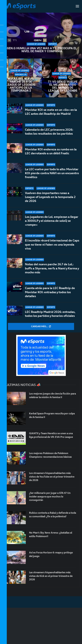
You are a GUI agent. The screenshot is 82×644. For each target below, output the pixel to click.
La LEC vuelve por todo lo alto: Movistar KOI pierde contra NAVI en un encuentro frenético (52, 173)
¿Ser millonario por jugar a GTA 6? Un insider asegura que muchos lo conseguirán (51, 497)
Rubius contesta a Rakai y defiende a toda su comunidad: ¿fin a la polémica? (52, 517)
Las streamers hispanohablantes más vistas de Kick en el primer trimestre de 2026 (51, 576)
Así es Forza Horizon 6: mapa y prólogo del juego (48, 554)
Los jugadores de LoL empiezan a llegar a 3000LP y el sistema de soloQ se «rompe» (52, 221)
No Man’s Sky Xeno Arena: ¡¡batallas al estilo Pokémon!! (53, 535)
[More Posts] (41, 327)
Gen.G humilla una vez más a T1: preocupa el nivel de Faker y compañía (42, 50)
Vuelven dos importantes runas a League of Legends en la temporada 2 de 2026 (50, 197)
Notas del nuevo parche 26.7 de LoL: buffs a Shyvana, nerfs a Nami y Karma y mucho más (52, 268)
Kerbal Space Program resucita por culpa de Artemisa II (50, 415)
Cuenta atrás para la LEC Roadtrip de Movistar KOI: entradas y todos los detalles (50, 292)
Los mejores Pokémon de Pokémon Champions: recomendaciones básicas (52, 455)
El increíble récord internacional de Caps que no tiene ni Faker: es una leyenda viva (52, 244)
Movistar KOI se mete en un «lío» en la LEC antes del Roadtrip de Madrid (51, 112)
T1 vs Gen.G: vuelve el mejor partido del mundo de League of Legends (63, 86)
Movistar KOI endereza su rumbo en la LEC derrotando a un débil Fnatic (51, 151)
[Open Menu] (77, 6)
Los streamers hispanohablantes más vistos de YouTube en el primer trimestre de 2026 (51, 477)
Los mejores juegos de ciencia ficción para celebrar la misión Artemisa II (51, 395)
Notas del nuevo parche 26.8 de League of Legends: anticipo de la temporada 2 (21, 85)
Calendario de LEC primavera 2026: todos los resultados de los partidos (49, 132)
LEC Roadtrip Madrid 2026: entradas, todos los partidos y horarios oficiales (50, 314)
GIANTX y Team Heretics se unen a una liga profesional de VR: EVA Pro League (51, 437)
